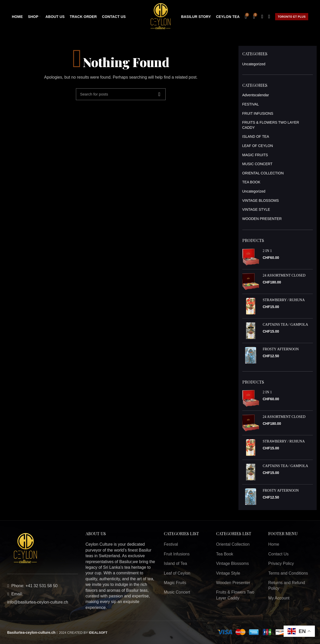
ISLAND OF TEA (256, 136)
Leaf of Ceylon (177, 573)
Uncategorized (254, 64)
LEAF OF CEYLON (258, 146)
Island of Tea (175, 563)
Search (159, 94)
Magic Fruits (175, 583)
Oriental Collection (233, 544)
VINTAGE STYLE (256, 209)
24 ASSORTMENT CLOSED (284, 275)
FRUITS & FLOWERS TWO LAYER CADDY (271, 125)
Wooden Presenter (233, 583)
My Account (279, 598)
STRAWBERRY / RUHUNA (284, 300)
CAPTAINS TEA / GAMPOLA (286, 325)
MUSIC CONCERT (257, 164)
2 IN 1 (267, 251)
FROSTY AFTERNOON (281, 349)
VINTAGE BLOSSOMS (261, 200)
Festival (171, 544)
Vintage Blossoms (233, 563)
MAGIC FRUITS (255, 155)
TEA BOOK (251, 182)
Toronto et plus (292, 17)
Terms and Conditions (288, 573)
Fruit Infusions (177, 554)
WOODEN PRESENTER (262, 219)
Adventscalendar (256, 95)
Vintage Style (228, 573)
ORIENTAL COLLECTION (263, 173)
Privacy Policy (281, 563)
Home (274, 544)
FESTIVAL (251, 104)
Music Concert (177, 592)
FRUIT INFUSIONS (258, 113)
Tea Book (225, 554)
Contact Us (278, 554)
